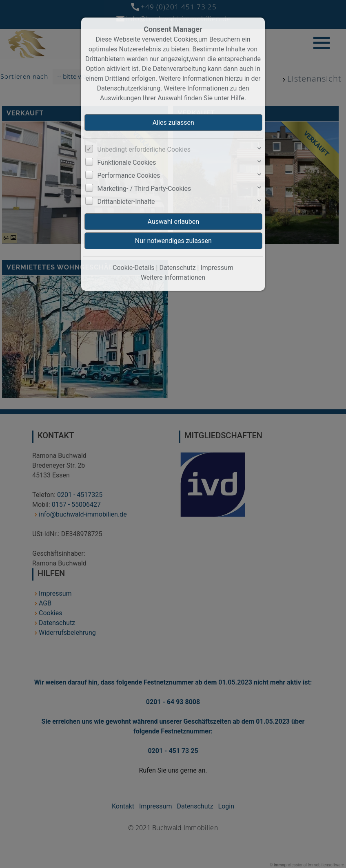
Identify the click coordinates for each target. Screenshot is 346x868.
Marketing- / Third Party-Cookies (144, 189)
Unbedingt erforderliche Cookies (144, 149)
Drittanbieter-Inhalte (126, 202)
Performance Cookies (129, 176)
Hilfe (238, 98)
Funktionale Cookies (127, 162)
